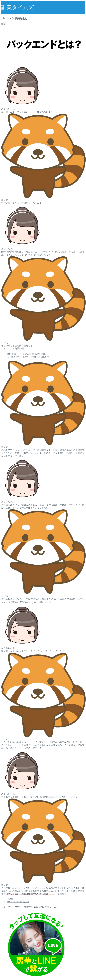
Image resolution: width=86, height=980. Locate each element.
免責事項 (29, 907)
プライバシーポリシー (12, 907)
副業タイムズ (17, 7)
